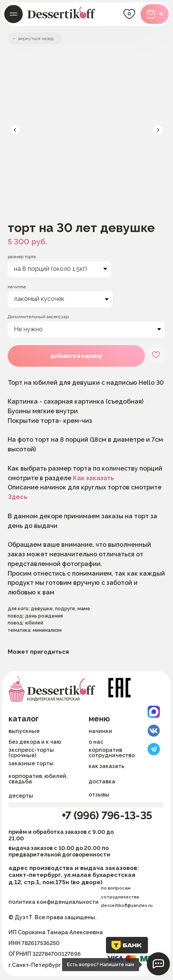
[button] (126, 781)
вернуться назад (36, 38)
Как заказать (93, 478)
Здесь (18, 497)
